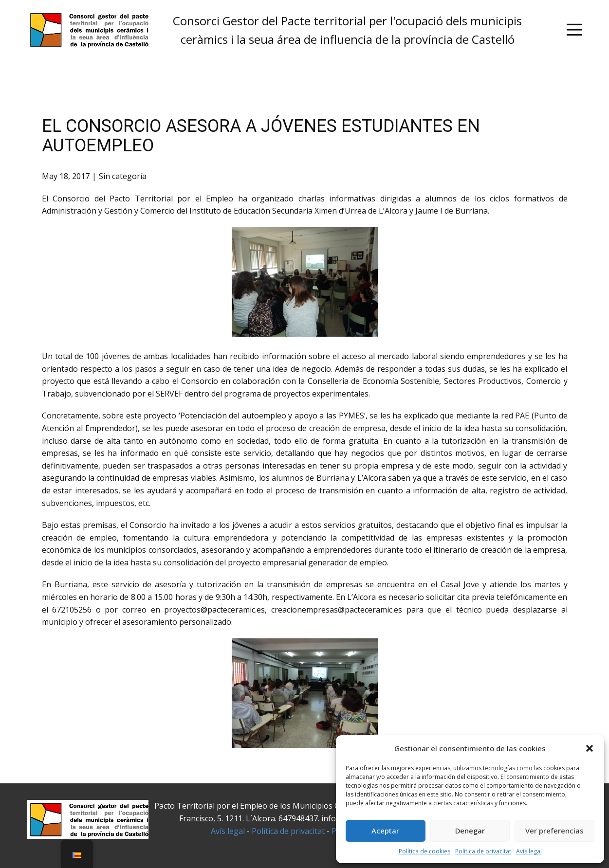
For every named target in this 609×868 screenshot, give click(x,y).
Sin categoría (123, 176)
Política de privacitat (483, 851)
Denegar (470, 831)
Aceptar (385, 831)
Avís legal (529, 851)
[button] (590, 748)
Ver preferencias (554, 831)
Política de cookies (424, 851)
